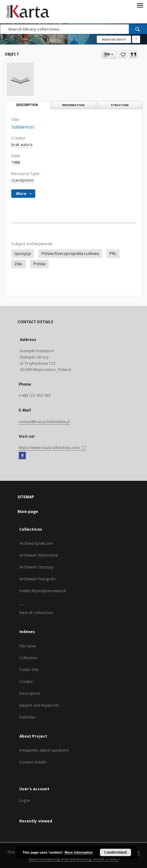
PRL (113, 254)
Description (30, 693)
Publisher (28, 717)
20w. (19, 264)
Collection (28, 658)
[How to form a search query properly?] (136, 39)
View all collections (36, 613)
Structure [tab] (120, 105)
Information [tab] (73, 105)
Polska (39, 264)
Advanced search (114, 39)
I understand (115, 852)
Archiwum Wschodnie (39, 555)
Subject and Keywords (39, 705)
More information (79, 852)
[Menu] (140, 5)
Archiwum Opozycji (37, 567)
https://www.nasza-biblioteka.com (53, 448)
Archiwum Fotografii (37, 579)
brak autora (22, 145)
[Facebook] (22, 456)
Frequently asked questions (44, 750)
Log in (25, 800)
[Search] (138, 29)
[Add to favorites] (123, 54)
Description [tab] (27, 105)
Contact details (33, 762)
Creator (26, 682)
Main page (28, 512)
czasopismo (22, 180)
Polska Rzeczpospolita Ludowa (70, 254)
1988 (16, 162)
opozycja (23, 254)
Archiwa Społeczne (36, 543)
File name (28, 646)
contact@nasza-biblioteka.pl (44, 422)
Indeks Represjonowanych (43, 591)
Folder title (29, 670)
